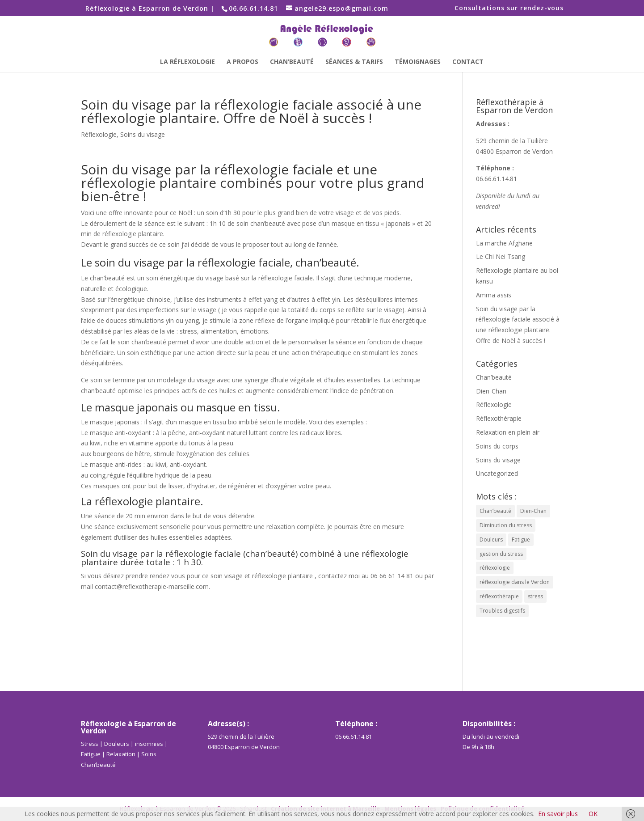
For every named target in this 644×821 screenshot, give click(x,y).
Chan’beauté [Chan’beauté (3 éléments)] (495, 511)
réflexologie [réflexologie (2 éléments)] (495, 568)
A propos (242, 62)
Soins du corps (497, 446)
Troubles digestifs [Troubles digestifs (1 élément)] (502, 611)
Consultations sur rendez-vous (509, 8)
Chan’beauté (292, 62)
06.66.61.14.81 (497, 179)
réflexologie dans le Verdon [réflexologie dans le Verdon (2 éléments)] (515, 582)
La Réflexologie (187, 62)
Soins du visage (143, 134)
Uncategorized (497, 473)
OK (593, 814)
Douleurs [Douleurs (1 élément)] (491, 540)
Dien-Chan (491, 391)
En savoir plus (558, 814)
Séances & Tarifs (354, 62)
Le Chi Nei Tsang (501, 256)
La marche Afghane (504, 243)
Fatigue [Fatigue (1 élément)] (521, 540)
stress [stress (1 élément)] (535, 596)
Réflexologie (99, 134)
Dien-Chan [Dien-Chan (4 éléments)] (533, 511)
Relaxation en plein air (508, 432)
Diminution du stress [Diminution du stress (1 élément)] (506, 525)
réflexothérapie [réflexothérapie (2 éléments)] (499, 596)
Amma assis (494, 295)
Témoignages (418, 62)
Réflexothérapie (499, 418)
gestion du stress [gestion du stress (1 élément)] (501, 554)
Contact (468, 62)
